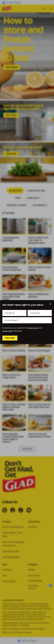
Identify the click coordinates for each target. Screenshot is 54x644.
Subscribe (10, 338)
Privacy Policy (8, 331)
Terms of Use (33, 328)
